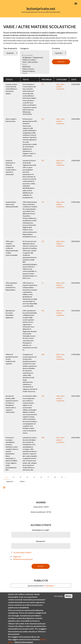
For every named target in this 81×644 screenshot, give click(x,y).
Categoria (24, 48)
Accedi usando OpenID (22, 552)
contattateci (49, 586)
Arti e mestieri (35, 55)
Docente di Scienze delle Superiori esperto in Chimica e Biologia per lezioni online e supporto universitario (12, 404)
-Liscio (35, 73)
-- (35, 53)
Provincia (56, 48)
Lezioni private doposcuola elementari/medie (12, 204)
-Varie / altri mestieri (35, 62)
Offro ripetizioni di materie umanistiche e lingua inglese (11, 286)
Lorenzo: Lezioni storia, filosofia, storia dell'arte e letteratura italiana (11, 89)
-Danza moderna (35, 71)
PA (43, 119)
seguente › (10, 481)
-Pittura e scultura (35, 60)
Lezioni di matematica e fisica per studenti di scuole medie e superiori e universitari (11, 167)
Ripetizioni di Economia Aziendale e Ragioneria (10, 314)
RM (43, 438)
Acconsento (59, 598)
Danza (35, 64)
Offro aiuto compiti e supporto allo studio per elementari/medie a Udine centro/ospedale (12, 248)
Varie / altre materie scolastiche (60, 87)
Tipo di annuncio (10, 48)
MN (43, 354)
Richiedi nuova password (23, 559)
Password (41, 541)
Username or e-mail (41, 530)
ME (43, 396)
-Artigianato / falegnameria (35, 57)
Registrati (17, 557)
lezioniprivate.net (41, 9)
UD (43, 241)
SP (43, 84)
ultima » (23, 481)
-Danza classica (35, 69)
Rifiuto (68, 598)
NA (43, 311)
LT (43, 283)
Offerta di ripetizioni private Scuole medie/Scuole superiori (12, 359)
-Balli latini (35, 67)
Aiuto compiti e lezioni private (11, 120)
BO (43, 160)
